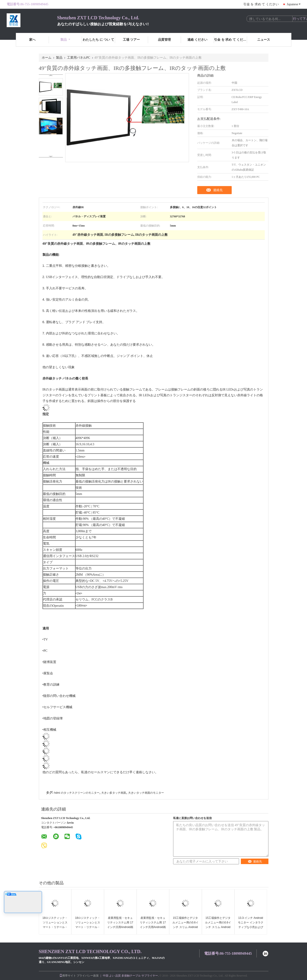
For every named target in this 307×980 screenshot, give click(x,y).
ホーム (47, 58)
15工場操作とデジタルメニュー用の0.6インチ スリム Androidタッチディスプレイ (185, 925)
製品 (65, 40)
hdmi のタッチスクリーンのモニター (77, 793)
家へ (32, 40)
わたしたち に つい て (98, 40)
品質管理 (164, 40)
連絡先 (218, 190)
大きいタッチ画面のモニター (146, 793)
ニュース (264, 40)
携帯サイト (68, 976)
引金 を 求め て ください (261, 4)
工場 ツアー (131, 40)
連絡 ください (197, 40)
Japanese (294, 4)
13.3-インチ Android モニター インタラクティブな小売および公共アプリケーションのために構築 (251, 927)
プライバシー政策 (88, 976)
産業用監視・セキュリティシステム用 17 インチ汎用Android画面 (120, 925)
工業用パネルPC (79, 58)
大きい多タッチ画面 (114, 793)
